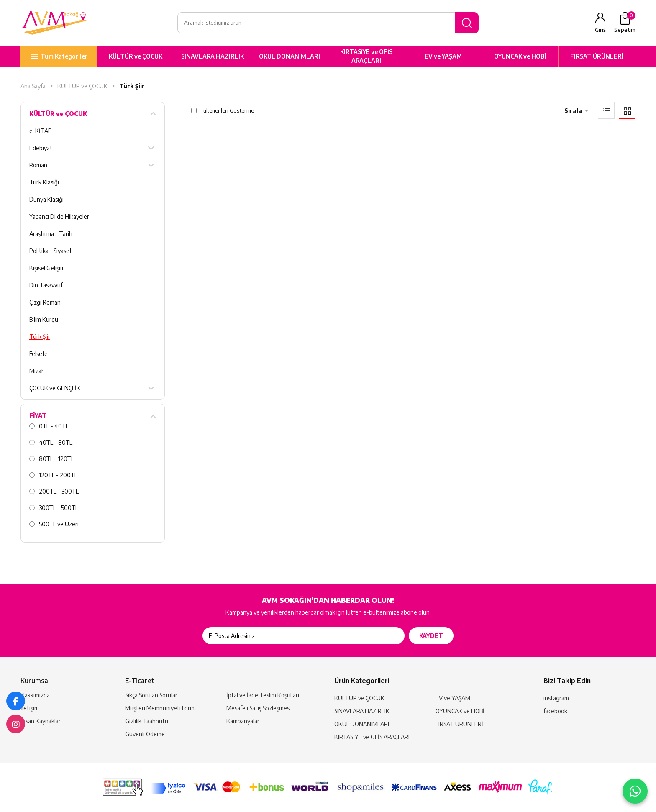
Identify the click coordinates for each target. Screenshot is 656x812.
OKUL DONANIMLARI (290, 56)
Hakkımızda (35, 695)
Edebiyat (41, 148)
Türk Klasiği (44, 183)
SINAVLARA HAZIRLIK (213, 56)
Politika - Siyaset (51, 251)
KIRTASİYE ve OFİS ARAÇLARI (366, 56)
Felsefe (38, 354)
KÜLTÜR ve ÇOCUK (136, 56)
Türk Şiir (132, 86)
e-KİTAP (41, 131)
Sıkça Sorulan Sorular (151, 695)
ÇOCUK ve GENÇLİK (55, 388)
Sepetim (625, 23)
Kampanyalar (243, 721)
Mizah (37, 371)
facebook (555, 711)
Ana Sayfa (33, 86)
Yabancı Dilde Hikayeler (59, 217)
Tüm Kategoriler (64, 56)
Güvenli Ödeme (145, 734)
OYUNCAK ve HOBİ (520, 56)
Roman (38, 165)
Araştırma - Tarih (51, 234)
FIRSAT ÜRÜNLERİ (597, 56)
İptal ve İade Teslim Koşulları (263, 695)
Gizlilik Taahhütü (147, 721)
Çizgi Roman (45, 303)
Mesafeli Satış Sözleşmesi (259, 708)
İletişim (30, 708)
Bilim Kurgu (44, 320)
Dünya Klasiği (46, 200)
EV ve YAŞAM (443, 56)
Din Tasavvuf (46, 286)
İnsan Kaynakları (41, 721)
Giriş (600, 30)
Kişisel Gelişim (47, 268)
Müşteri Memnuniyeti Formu (161, 708)
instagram (556, 698)
